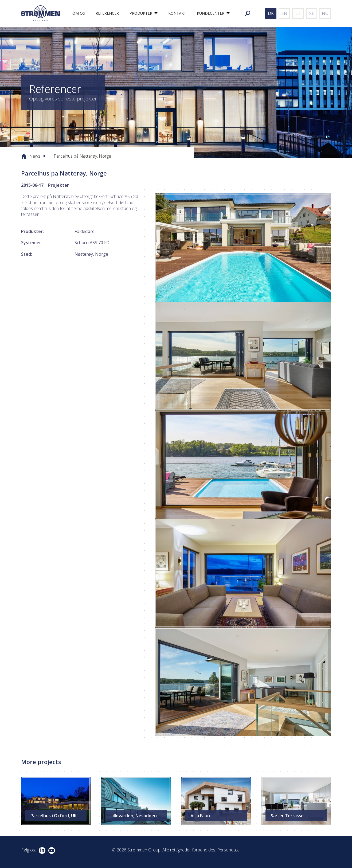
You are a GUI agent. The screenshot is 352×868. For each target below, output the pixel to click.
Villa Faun (200, 816)
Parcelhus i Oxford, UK (54, 816)
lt (298, 13)
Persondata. (229, 850)
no (325, 13)
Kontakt (177, 13)
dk (271, 13)
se (312, 13)
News (35, 156)
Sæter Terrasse (287, 816)
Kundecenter (211, 13)
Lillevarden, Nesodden (134, 816)
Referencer (107, 13)
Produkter (141, 13)
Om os (79, 13)
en (284, 13)
